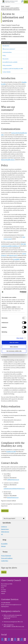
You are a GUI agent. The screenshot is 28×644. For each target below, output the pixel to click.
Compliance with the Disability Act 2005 (13, 69)
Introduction (6, 46)
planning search (13, 255)
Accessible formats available (10, 62)
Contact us (4, 527)
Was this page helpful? (9, 518)
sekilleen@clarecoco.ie (13, 480)
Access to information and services (10, 10)
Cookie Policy (5, 561)
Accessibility (4, 544)
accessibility (16, 259)
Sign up (4, 572)
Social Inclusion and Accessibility (10, 8)
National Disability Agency (8, 160)
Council (7, 6)
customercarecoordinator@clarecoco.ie (14, 489)
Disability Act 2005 (11, 452)
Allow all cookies (14, 343)
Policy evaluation (7, 65)
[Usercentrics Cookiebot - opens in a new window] (20, 292)
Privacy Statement (6, 556)
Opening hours (5, 529)
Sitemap (3, 546)
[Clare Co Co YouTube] (17, 639)
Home (3, 6)
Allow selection (14, 347)
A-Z (2, 534)
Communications (7, 52)
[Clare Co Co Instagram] (23, 639)
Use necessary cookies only (14, 351)
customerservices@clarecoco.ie (13, 605)
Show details (20, 338)
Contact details (7, 72)
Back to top (5, 511)
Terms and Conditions (7, 558)
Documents (6, 59)
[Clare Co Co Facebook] (4, 639)
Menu (26, 2)
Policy (4, 56)
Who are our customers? (9, 49)
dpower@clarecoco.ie (13, 497)
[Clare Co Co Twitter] (11, 639)
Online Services (5, 532)
